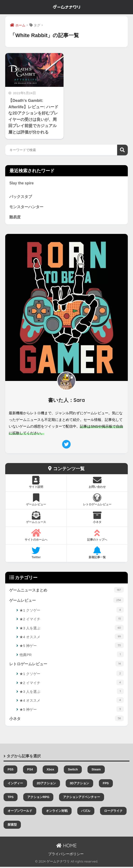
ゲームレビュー (66, 601)
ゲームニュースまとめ (66, 591)
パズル (86, 812)
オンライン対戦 (57, 812)
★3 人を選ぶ (71, 629)
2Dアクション (46, 784)
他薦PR (71, 655)
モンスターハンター (26, 207)
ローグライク (113, 812)
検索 (122, 150)
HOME (66, 847)
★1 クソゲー (71, 611)
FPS (106, 784)
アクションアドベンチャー (82, 798)
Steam (96, 771)
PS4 (30, 771)
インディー (15, 784)
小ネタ (66, 720)
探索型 (12, 826)
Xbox (50, 771)
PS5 (11, 771)
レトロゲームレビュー (66, 665)
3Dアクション (79, 784)
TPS (11, 798)
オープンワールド (20, 812)
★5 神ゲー (71, 646)
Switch (73, 771)
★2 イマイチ (71, 620)
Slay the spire (22, 183)
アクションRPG (38, 798)
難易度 (15, 218)
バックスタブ (21, 197)
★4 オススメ (71, 637)
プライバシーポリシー (66, 855)
